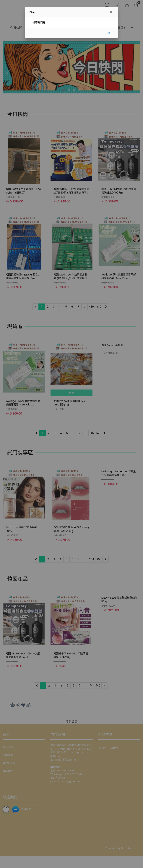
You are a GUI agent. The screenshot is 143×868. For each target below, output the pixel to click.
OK (108, 33)
